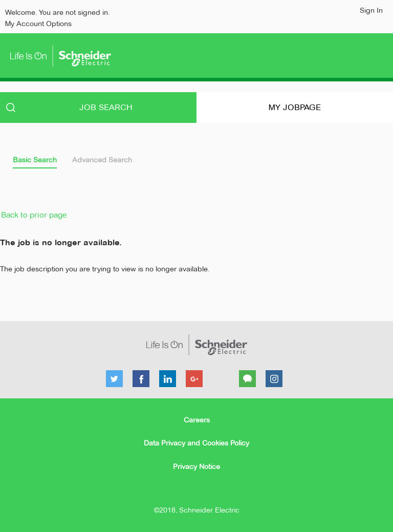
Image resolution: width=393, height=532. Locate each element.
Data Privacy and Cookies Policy (196, 443)
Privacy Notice (196, 466)
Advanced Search (102, 160)
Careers (197, 420)
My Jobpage (295, 107)
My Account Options (38, 24)
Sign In (371, 10)
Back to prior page (34, 215)
